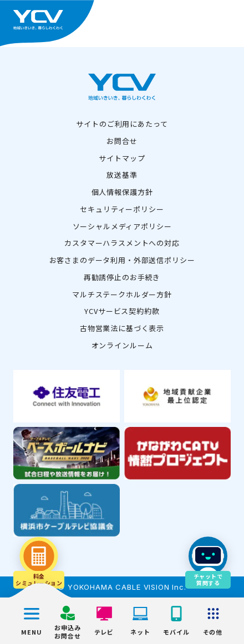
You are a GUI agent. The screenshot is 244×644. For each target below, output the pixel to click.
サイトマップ (122, 158)
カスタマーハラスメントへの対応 (122, 243)
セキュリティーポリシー (122, 209)
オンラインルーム (122, 345)
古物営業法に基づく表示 (122, 328)
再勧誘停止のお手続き (122, 277)
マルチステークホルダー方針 (122, 294)
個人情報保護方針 (122, 192)
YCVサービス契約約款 (122, 311)
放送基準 (122, 175)
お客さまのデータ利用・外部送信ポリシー (122, 260)
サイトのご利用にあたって (122, 124)
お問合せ (122, 141)
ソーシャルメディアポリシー (122, 226)
